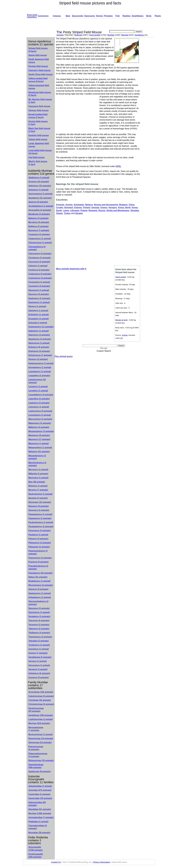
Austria (69, 205)
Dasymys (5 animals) (39, 294)
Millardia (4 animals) (38, 474)
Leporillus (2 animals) (39, 399)
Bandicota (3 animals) (39, 214)
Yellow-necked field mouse (38, 80)
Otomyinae (40, 742)
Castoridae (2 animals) (40, 794)
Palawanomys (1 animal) (40, 514)
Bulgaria (123, 205)
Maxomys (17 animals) (39, 439)
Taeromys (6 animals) (39, 621)
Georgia (95, 207)
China (131, 205)
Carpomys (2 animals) (39, 234)
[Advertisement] (103, 24)
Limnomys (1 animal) (39, 407)
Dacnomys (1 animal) (39, 290)
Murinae (125, 35)
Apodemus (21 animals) (40, 198)
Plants (158, 16)
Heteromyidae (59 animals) (37, 804)
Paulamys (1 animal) (38, 535)
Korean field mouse (38, 123)
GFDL (118, 166)
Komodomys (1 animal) (40, 367)
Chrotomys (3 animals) (40, 258)
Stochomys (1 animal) (39, 612)
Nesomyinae (41, 738)
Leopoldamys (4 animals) (41, 395)
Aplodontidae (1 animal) (40, 786)
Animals (60, 35)
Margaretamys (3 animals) (41, 431)
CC (122, 338)
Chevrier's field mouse (40, 70)
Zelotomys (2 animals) (39, 673)
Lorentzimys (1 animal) (40, 415)
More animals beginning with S (71, 269)
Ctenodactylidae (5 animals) (38, 827)
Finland (87, 207)
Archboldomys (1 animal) (41, 206)
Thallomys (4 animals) (39, 633)
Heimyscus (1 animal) (39, 343)
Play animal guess (64, 356)
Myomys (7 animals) (38, 490)
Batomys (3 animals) (39, 218)
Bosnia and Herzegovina (106, 205)
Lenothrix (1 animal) (38, 391)
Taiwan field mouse (38, 139)
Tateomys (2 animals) (39, 629)
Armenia (60, 205)
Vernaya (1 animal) (38, 661)
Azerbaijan (79, 205)
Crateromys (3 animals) (40, 274)
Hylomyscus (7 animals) (40, 355)
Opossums (90, 16)
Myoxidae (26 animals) (39, 833)
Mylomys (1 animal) (38, 486)
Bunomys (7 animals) (39, 230)
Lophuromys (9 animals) (40, 411)
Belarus (89, 205)
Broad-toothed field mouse (38, 116)
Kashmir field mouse (39, 135)
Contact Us (56, 862)
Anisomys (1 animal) (39, 190)
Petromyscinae (36, 748)
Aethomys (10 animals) (40, 186)
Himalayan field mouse (40, 94)
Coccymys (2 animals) (39, 262)
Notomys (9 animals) (39, 506)
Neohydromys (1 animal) (40, 494)
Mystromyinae (41, 734)
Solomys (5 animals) (38, 589)
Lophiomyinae (41, 719)
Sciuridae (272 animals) (40, 790)
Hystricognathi (36, 856)
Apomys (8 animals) (38, 202)
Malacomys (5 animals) (40, 423)
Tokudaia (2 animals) (39, 641)
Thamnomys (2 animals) (40, 637)
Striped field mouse (38, 50)
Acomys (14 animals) (39, 182)
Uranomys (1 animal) (39, 649)
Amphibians (138, 16)
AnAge (125, 335)
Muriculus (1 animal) (38, 478)
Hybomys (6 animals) (39, 347)
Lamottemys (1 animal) (40, 372)
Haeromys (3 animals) (39, 335)
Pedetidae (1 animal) (38, 822)
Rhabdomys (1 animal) (40, 581)
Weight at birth (122, 320)
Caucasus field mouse (39, 106)
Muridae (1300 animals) (40, 813)
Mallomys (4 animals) (39, 427)
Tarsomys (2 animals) (39, 625)
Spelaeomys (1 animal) (40, 593)
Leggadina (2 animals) (39, 376)
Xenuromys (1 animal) (39, 665)
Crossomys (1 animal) (39, 282)
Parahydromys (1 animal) (41, 522)
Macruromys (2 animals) (40, 419)
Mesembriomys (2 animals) (37, 457)
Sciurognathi (95, 35)
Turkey (67, 213)
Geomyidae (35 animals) (40, 798)
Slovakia (135, 210)
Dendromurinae (36, 710)
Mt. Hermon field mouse (40, 101)
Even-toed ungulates (32, 16)
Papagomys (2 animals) (40, 518)
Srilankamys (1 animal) (40, 597)
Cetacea (57, 16)
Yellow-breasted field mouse (39, 87)
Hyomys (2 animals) (38, 359)
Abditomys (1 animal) (39, 178)
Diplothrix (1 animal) (38, 311)
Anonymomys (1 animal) (40, 194)
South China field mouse (41, 74)
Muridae (111, 35)
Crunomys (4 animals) (39, 286)
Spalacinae (40, 771)
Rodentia (78, 35)
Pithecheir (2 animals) (39, 547)
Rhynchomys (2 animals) (41, 585)
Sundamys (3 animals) (39, 616)
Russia (102, 210)
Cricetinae (40, 700)
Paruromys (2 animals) (40, 531)
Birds (149, 16)
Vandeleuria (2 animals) (40, 657)
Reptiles (127, 16)
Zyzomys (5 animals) (39, 677)
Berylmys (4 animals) (39, 222)
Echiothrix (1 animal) (39, 315)
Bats (68, 16)
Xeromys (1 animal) (38, 669)
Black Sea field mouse (39, 130)
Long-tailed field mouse (40, 152)
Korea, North (124, 207)
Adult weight (121, 277)
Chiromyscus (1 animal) (40, 243)
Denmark (69, 207)
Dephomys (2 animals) (39, 298)
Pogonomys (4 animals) (40, 558)
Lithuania (75, 210)
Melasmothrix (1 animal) (40, 448)
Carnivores (43, 16)
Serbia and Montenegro (118, 210)
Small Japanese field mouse (39, 61)
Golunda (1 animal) (38, 323)
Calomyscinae (41, 696)
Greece (104, 207)
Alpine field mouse (38, 55)
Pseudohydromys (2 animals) (38, 567)
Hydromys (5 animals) (39, 351)
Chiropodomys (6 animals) (37, 248)
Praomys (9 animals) (39, 562)
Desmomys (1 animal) (39, 302)
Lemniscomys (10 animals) (37, 381)
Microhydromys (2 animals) (37, 464)
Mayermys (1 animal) (39, 444)
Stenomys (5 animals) (39, 608)
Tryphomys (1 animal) (39, 645)
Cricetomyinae (41, 704)
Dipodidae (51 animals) (40, 809)
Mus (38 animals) (37, 482)
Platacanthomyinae (38, 755)
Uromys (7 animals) (38, 653)
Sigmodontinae (36, 766)
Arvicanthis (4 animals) (40, 210)
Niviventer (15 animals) (40, 502)
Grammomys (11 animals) (41, 327)
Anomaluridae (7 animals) (41, 817)
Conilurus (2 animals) (39, 270)
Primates (108, 16)
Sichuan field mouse (39, 110)
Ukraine (79, 213)
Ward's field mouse (38, 163)
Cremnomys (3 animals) (40, 278)
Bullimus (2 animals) (39, 226)
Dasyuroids (78, 16)
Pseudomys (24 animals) (41, 573)
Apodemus (139, 35)
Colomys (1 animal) (38, 266)
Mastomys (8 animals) (39, 435)
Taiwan (59, 213)
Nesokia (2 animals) (38, 498)
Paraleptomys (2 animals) (41, 527)
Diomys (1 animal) (37, 306)
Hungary (113, 207)
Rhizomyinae (41, 760)
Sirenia (99, 16)
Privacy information (102, 862)
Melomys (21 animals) (39, 452)
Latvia (66, 210)
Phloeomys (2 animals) (40, 543)
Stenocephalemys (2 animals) (38, 603)
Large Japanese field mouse (39, 145)
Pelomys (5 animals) (38, 539)
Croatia (60, 207)
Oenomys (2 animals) (39, 510)
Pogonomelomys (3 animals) (38, 552)
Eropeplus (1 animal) (39, 319)
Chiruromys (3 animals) (40, 254)
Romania (93, 210)
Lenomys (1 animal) (38, 387)
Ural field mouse (36, 157)
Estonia (78, 207)
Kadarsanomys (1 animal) (41, 363)
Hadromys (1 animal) (39, 331)
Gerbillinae (41, 715)
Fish (118, 16)
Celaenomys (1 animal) (40, 239)
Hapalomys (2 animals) (40, 339)
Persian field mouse (38, 66)
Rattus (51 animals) (38, 577)
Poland (84, 210)
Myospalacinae (36, 729)
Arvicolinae (41, 692)
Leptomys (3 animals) (39, 403)
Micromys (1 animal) (38, 470)
